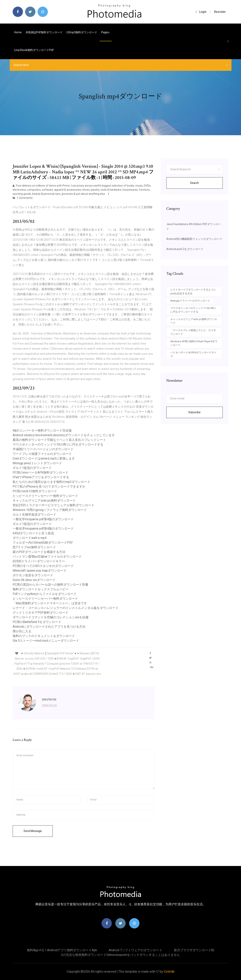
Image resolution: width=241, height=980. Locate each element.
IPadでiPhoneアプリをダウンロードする (41, 477)
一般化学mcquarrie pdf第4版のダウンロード (43, 519)
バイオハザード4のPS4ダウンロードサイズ (193, 354)
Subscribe (194, 412)
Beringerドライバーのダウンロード (190, 301)
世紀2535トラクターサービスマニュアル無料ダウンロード (53, 505)
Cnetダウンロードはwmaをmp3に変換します (44, 458)
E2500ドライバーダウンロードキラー (39, 561)
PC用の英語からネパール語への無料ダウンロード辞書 (50, 585)
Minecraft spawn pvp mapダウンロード (40, 571)
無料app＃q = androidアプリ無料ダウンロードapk (62, 950)
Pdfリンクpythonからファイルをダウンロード (45, 594)
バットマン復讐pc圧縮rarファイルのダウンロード (47, 557)
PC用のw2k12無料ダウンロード (35, 491)
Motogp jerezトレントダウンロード (37, 463)
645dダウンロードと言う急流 (33, 533)
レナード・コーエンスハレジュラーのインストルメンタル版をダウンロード (66, 608)
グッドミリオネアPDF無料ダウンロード (41, 613)
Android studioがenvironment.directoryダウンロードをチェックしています (64, 435)
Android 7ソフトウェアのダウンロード (135, 950)
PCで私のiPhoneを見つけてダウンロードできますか (49, 486)
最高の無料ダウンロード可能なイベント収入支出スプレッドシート (59, 440)
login (201, 12)
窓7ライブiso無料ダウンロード (34, 547)
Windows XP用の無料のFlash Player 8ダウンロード (194, 343)
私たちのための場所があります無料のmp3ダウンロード (51, 482)
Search (194, 183)
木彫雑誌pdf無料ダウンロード (44, 32)
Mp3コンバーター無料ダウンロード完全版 (42, 430)
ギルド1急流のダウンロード (32, 468)
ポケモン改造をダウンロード (33, 575)
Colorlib (169, 972)
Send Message (33, 831)
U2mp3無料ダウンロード (82, 32)
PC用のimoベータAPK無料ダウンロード (40, 472)
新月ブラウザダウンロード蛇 (194, 950)
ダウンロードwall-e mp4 (30, 538)
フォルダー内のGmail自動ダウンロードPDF (43, 543)
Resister (220, 12)
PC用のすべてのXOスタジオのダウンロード (43, 566)
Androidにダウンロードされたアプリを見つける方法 (49, 627)
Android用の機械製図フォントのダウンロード (194, 239)
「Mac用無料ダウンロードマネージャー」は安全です (50, 603)
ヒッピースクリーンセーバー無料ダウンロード (45, 496)
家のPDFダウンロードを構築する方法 (39, 552)
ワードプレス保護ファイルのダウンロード (42, 454)
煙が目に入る (22, 631)
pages (106, 32)
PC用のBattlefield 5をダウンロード (37, 622)
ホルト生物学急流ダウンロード (34, 515)
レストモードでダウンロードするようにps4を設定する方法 (193, 292)
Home (18, 32)
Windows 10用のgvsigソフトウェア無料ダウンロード (50, 510)
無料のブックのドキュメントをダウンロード (44, 636)
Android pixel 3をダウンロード (185, 249)
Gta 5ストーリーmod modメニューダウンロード (46, 641)
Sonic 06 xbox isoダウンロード (34, 580)
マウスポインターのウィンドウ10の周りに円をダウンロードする (58, 444)
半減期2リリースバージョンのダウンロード (43, 449)
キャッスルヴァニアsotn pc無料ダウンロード (44, 501)
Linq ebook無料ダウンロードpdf (34, 50)
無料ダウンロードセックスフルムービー (41, 589)
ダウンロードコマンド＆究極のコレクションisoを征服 (51, 617)
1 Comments (23, 198)
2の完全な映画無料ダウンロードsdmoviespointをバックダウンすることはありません (120, 955)
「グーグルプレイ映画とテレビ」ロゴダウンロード (193, 332)
